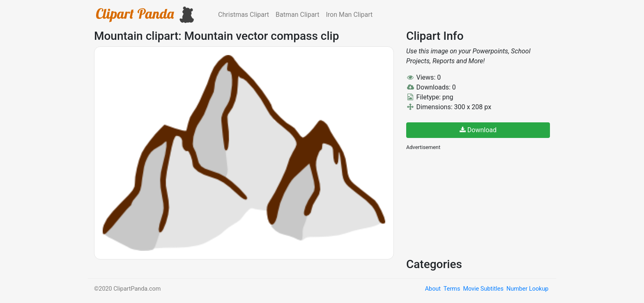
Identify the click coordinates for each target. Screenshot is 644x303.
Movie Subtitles (483, 289)
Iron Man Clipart (349, 15)
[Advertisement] (468, 203)
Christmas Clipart (244, 15)
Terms (452, 289)
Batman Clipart (297, 15)
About (433, 289)
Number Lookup (527, 289)
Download (478, 130)
